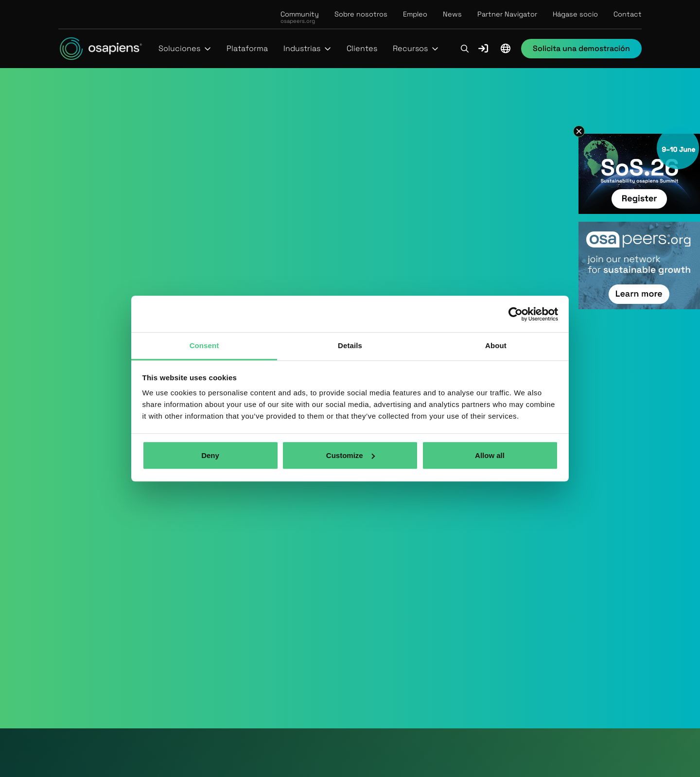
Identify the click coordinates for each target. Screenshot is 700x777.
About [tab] (496, 345)
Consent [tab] (204, 345)
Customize (350, 455)
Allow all (490, 455)
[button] (185, 49)
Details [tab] (350, 345)
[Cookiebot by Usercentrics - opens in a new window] (516, 314)
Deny (210, 455)
